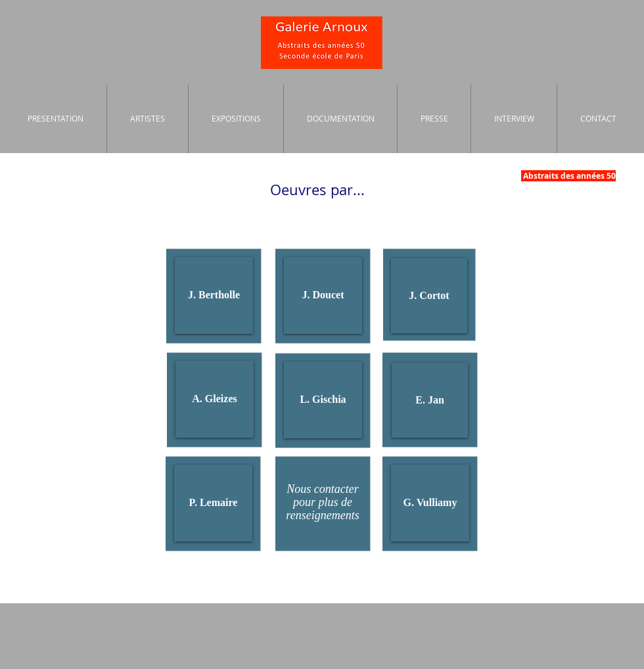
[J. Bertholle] (214, 295)
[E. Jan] (430, 400)
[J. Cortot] (429, 296)
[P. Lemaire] (213, 503)
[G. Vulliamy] (430, 503)
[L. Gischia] (323, 400)
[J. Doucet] (323, 295)
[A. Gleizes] (215, 399)
